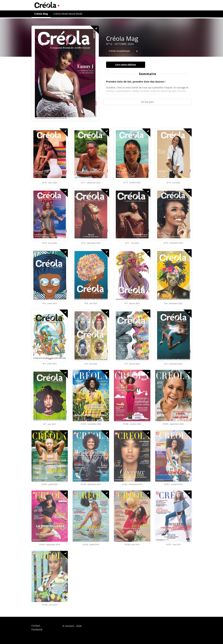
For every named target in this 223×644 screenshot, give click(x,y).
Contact (36, 626)
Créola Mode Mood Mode (68, 14)
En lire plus (148, 102)
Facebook (37, 629)
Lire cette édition (126, 65)
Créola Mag (41, 14)
